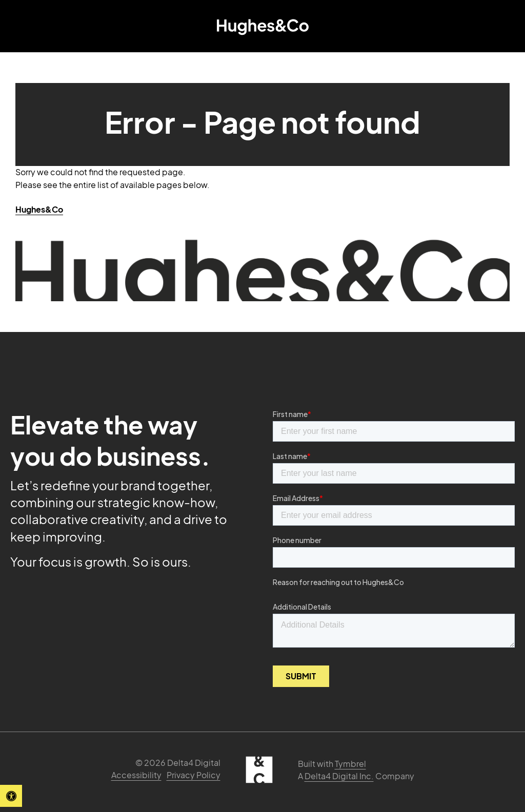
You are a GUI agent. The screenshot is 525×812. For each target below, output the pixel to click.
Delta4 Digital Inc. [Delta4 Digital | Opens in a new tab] (339, 776)
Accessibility (136, 775)
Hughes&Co (39, 209)
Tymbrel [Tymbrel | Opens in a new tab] (350, 764)
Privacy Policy (194, 775)
